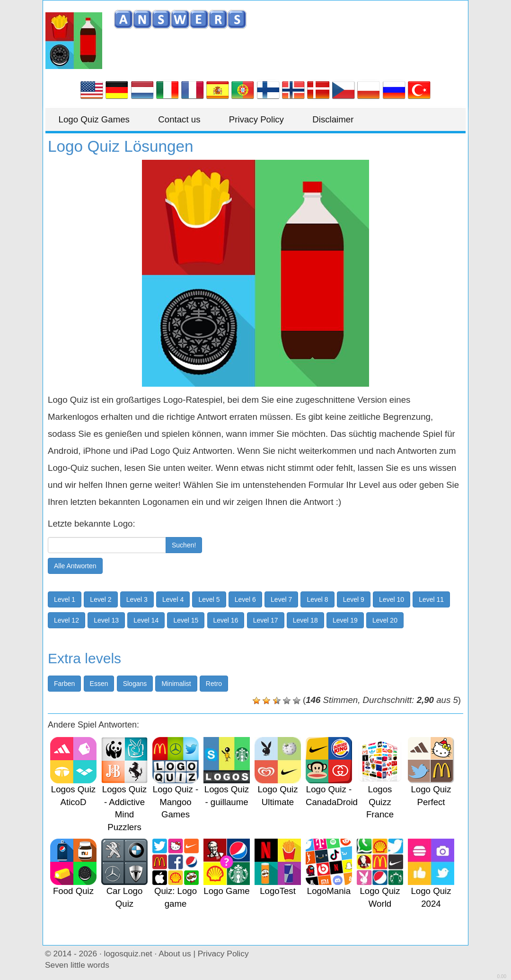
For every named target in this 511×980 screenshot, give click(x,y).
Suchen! (184, 545)
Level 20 (385, 620)
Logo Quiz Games (95, 119)
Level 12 (66, 620)
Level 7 (281, 599)
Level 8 (317, 599)
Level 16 (226, 620)
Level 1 (65, 599)
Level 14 (146, 620)
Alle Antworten (75, 566)
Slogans (135, 684)
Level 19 (345, 620)
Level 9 (354, 599)
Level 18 (305, 620)
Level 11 (431, 599)
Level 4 (173, 599)
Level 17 (266, 620)
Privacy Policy (262, 119)
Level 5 (209, 599)
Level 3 (137, 599)
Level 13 (106, 620)
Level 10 (392, 599)
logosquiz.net (128, 954)
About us (175, 954)
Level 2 (101, 599)
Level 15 (186, 620)
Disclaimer (341, 119)
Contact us (183, 119)
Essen (99, 684)
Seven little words (77, 965)
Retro (214, 684)
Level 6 (245, 599)
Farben (64, 684)
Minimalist (176, 684)
